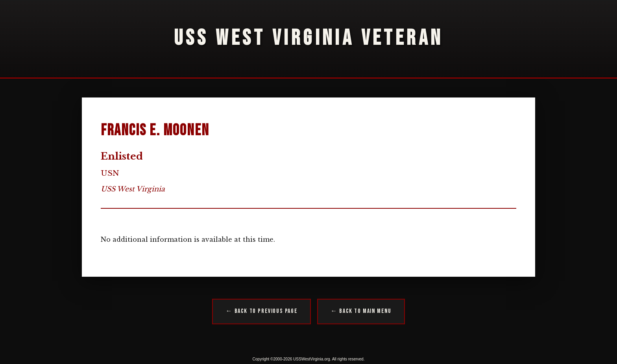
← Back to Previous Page (261, 311)
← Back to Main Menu (361, 311)
